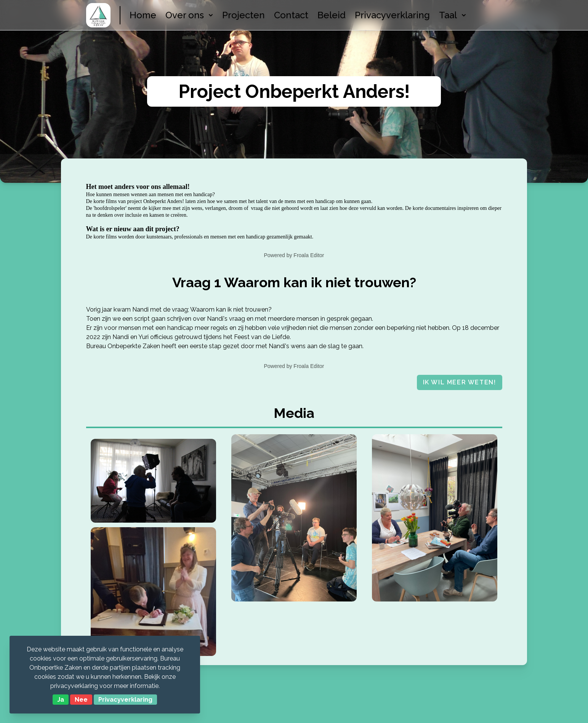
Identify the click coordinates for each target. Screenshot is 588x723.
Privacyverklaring (392, 15)
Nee (81, 700)
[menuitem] (185, 15)
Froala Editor (309, 255)
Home (143, 15)
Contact (291, 15)
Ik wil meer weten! (460, 382)
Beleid (332, 15)
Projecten (244, 15)
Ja (61, 700)
